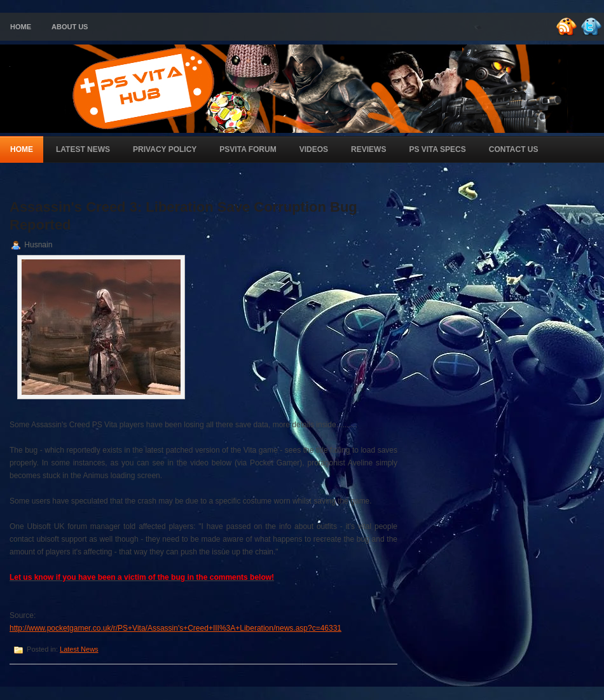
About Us (70, 27)
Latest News (83, 149)
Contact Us (514, 149)
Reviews (368, 149)
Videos (314, 149)
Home (21, 27)
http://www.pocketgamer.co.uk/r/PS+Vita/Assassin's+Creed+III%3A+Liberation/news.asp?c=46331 (175, 628)
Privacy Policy (165, 149)
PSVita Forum (248, 149)
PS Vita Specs (437, 149)
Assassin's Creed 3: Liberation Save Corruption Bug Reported (183, 216)
